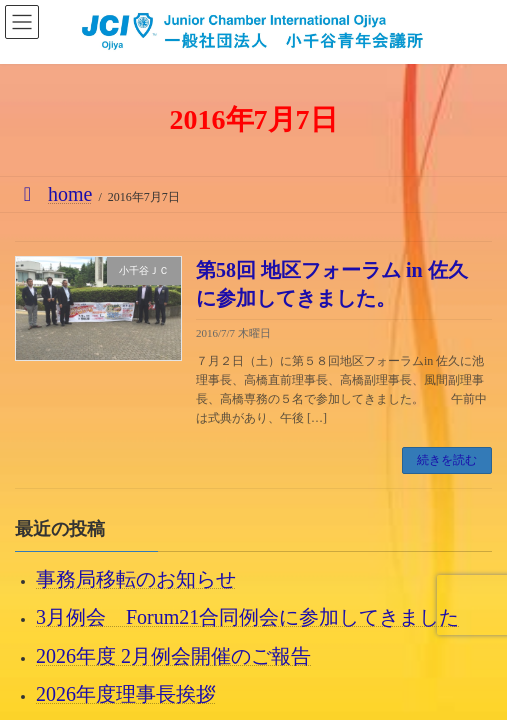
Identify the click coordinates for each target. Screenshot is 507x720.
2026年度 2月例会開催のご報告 (173, 655)
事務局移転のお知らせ (136, 579)
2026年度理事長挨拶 (126, 693)
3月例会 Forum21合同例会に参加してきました (247, 617)
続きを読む (447, 460)
